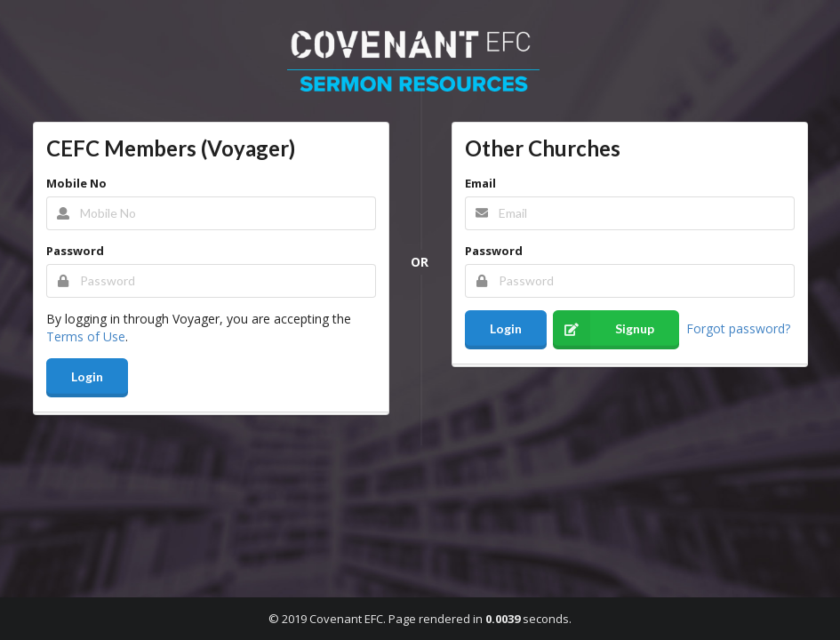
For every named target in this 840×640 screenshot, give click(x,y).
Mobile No (76, 183)
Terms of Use (86, 336)
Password (75, 251)
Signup (604, 330)
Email (480, 183)
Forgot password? (738, 328)
